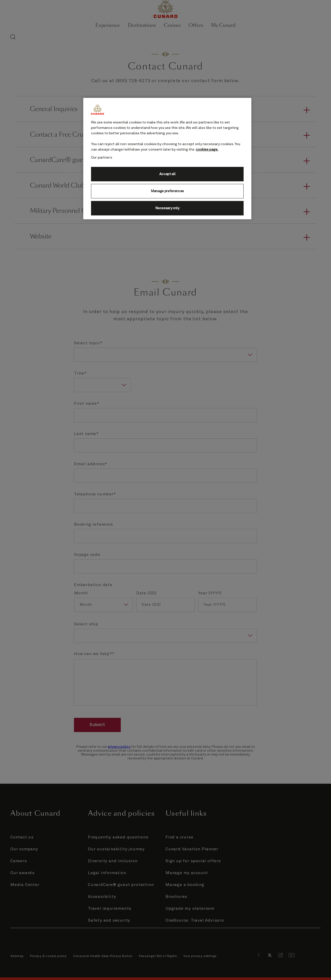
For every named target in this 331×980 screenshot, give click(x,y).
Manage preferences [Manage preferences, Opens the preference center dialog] (167, 191)
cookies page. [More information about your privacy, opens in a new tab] (207, 150)
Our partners (102, 158)
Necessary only (167, 208)
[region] (167, 159)
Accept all (167, 174)
